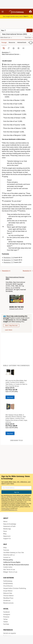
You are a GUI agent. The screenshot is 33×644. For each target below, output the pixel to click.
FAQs (5, 548)
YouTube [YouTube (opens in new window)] (6, 624)
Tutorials (6, 550)
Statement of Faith (9, 526)
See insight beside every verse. (17, 16)
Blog (5, 534)
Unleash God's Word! (16, 309)
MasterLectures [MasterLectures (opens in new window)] (8, 603)
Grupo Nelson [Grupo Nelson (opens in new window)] (8, 591)
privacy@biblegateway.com (9, 510)
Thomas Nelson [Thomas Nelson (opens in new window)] (8, 596)
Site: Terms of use (9, 569)
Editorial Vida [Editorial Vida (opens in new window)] (8, 593)
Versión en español (10, 633)
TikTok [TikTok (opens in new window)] (5, 619)
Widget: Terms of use (10, 572)
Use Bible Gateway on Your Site (14, 553)
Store (5, 531)
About (5, 522)
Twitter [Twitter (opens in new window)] (6, 622)
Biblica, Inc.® (10, 288)
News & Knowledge (10, 524)
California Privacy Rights (12, 562)
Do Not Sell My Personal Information (16, 565)
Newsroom (7, 536)
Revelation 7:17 (9, 260)
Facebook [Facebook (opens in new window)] (7, 612)
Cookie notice (8, 567)
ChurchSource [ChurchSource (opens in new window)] (8, 586)
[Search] (30, 30)
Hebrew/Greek (22, 42)
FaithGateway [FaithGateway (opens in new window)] (8, 581)
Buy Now (10, 397)
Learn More (9, 330)
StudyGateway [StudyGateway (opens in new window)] (8, 583)
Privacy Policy (5, 508)
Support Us (7, 538)
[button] (30, 12)
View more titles (16, 440)
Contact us (7, 557)
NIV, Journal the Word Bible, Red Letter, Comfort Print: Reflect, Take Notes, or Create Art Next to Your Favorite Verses (16, 383)
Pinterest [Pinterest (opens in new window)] (6, 617)
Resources (12, 42)
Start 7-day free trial (11, 325)
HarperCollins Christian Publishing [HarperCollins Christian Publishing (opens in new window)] (15, 588)
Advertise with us (9, 555)
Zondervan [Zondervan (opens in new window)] (7, 600)
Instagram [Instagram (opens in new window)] (7, 614)
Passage (4, 42)
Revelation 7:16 (9, 258)
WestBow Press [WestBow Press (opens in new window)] (8, 598)
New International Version (15, 277)
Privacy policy (8, 560)
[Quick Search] (13, 30)
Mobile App (7, 529)
